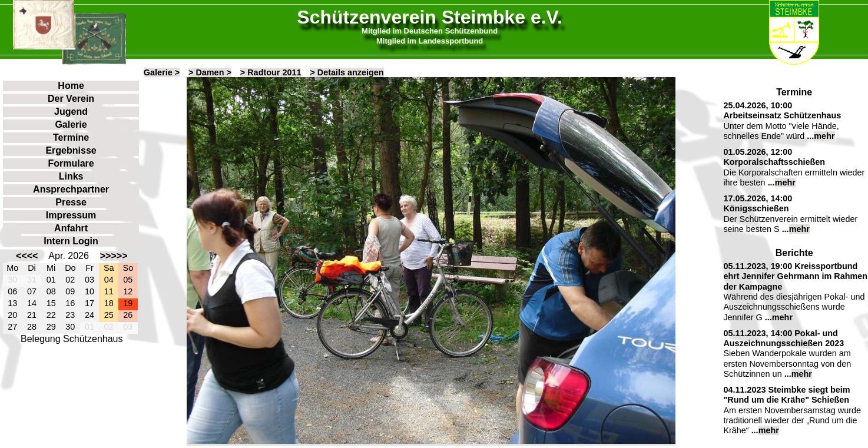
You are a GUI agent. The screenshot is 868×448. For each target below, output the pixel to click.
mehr (824, 136)
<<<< (27, 256)
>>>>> (114, 256)
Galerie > (162, 72)
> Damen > (210, 72)
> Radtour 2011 (271, 72)
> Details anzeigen (347, 72)
